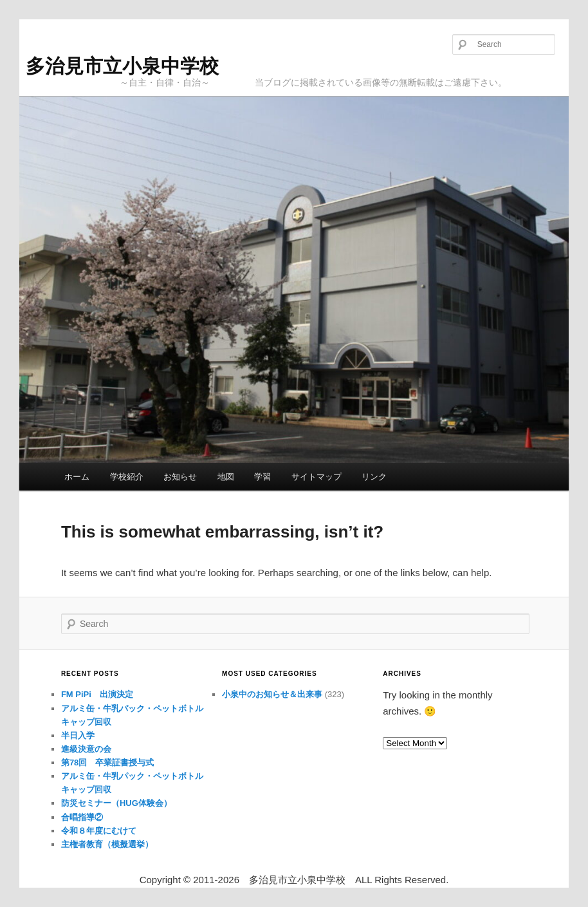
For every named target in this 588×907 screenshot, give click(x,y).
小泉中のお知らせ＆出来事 (272, 694)
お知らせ (180, 477)
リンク (374, 477)
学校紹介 (127, 477)
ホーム (77, 477)
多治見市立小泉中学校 (122, 66)
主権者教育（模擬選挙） (107, 844)
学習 (262, 477)
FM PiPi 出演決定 (97, 694)
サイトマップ (317, 477)
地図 (226, 477)
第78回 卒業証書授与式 (107, 762)
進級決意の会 (86, 749)
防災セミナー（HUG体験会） (116, 803)
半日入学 (78, 735)
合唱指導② (82, 817)
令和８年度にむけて (99, 831)
